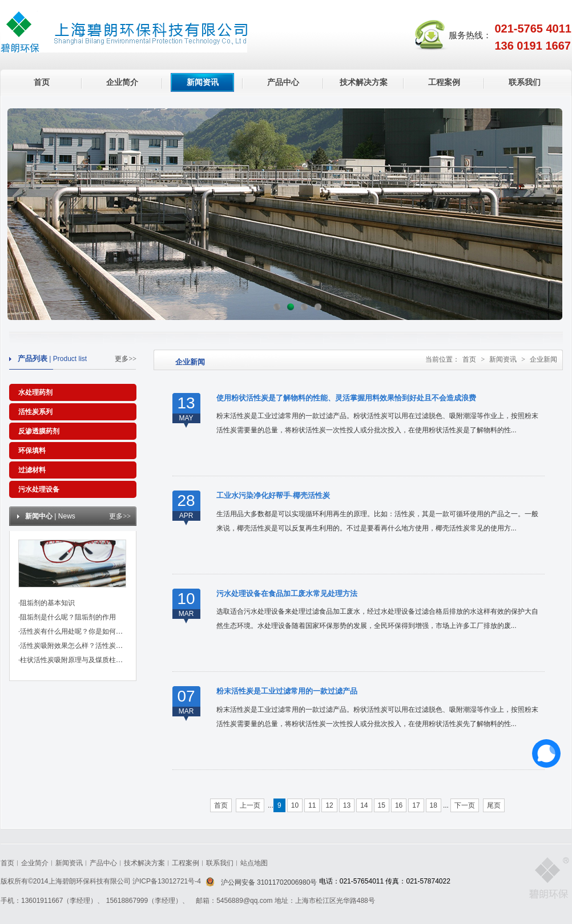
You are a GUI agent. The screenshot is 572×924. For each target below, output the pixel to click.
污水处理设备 (39, 489)
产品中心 (283, 82)
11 (312, 805)
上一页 (250, 805)
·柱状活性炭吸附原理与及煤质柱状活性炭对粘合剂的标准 (105, 660)
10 (295, 805)
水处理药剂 (35, 392)
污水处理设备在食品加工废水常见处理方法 (287, 593)
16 (399, 805)
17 (416, 805)
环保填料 (32, 451)
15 (382, 805)
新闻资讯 (203, 82)
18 (434, 805)
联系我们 (525, 82)
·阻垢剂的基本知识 (47, 603)
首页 (42, 82)
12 (329, 805)
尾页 (494, 805)
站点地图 (254, 863)
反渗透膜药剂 (39, 431)
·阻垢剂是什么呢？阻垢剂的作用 (67, 617)
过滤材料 (32, 470)
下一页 (465, 805)
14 (364, 805)
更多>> (126, 359)
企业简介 (122, 82)
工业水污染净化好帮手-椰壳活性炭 (273, 495)
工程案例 (444, 82)
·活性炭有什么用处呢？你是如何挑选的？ (81, 631)
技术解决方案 (364, 82)
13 (347, 805)
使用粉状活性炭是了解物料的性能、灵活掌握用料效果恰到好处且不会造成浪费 (346, 398)
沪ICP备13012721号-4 (168, 881)
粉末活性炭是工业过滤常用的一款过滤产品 (287, 691)
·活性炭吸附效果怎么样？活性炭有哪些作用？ (88, 646)
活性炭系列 (35, 412)
